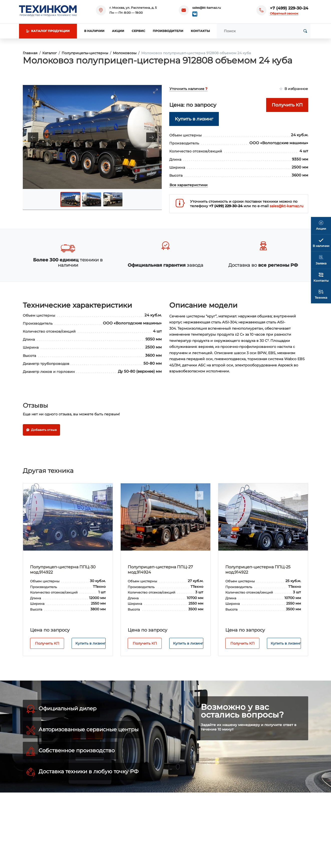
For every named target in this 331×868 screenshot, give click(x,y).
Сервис (138, 31)
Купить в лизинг (91, 643)
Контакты (200, 31)
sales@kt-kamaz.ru (207, 8)
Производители (168, 31)
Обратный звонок (284, 13)
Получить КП (47, 643)
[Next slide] (151, 137)
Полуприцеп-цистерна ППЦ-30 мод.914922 (63, 570)
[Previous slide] (33, 137)
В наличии (94, 31)
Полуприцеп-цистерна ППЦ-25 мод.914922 (258, 570)
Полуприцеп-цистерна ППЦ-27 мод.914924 (160, 570)
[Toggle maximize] (155, 91)
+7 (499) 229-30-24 (289, 8)
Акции (118, 31)
